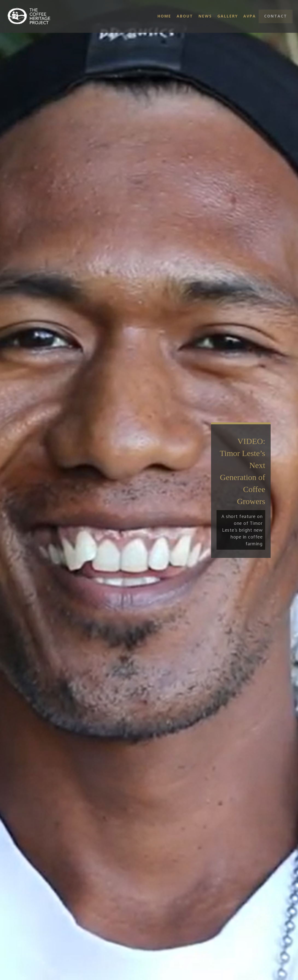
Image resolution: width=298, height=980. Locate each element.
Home (164, 16)
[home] (40, 16)
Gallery (228, 16)
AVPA (250, 16)
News (205, 16)
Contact (276, 16)
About (185, 16)
